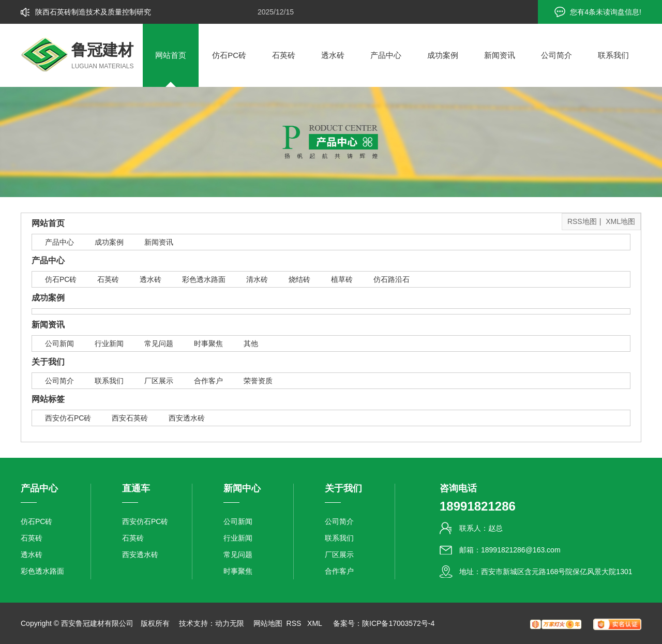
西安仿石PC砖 (68, 418)
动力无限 (230, 623)
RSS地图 (582, 221)
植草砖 (342, 279)
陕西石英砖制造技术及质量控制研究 (93, 12)
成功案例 (443, 55)
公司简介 (556, 55)
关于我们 (48, 362)
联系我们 (613, 55)
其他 (251, 343)
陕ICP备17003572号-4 (398, 623)
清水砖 (257, 279)
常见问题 (159, 343)
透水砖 (333, 55)
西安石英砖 (130, 418)
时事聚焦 (208, 343)
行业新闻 (109, 343)
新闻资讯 (500, 55)
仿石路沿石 (392, 279)
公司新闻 (59, 343)
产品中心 (386, 55)
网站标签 (48, 399)
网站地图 (268, 623)
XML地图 (620, 221)
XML (315, 623)
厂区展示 (159, 381)
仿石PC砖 (229, 55)
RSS (295, 623)
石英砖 (284, 55)
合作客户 (208, 381)
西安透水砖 (187, 418)
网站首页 (171, 55)
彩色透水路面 (204, 279)
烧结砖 (299, 279)
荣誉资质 (258, 381)
